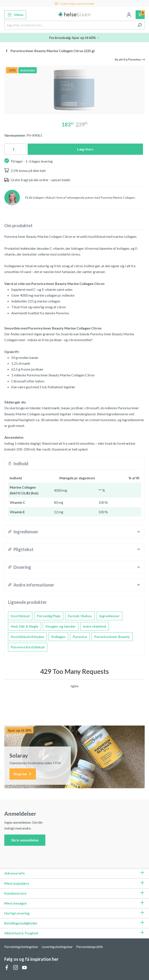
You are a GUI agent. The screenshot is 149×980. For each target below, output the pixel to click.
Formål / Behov (80, 616)
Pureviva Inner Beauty (112, 637)
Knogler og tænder (61, 626)
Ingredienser (109, 616)
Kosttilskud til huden (27, 637)
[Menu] (15, 15)
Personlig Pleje (49, 616)
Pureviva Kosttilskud (28, 647)
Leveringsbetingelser (57, 947)
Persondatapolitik (90, 947)
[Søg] (140, 25)
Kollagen (58, 637)
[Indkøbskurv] (140, 15)
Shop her (23, 774)
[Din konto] (129, 15)
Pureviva (80, 637)
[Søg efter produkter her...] (70, 25)
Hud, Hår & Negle (25, 626)
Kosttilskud (20, 616)
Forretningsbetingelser (21, 947)
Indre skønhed (95, 626)
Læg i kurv (85, 149)
